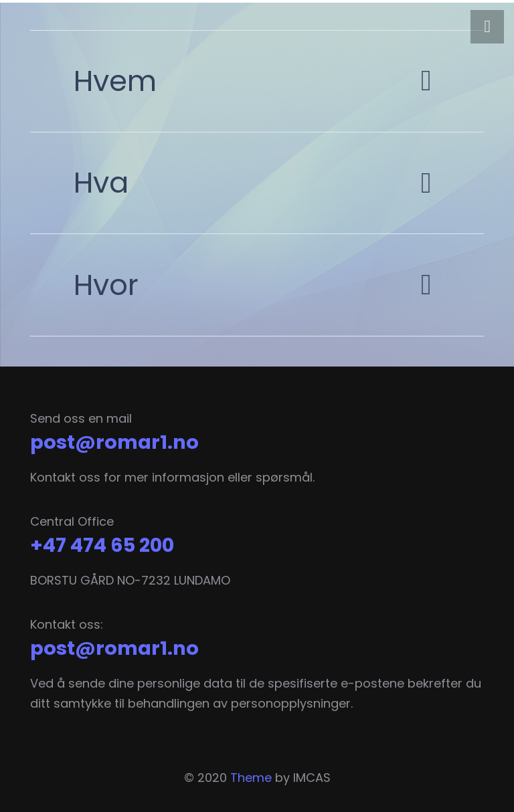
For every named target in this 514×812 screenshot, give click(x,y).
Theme (251, 778)
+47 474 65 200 (102, 545)
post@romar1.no (114, 442)
